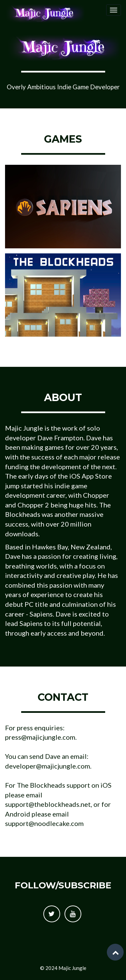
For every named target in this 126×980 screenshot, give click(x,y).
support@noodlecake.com (44, 823)
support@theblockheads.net (48, 804)
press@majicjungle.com (40, 737)
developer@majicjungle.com (48, 766)
